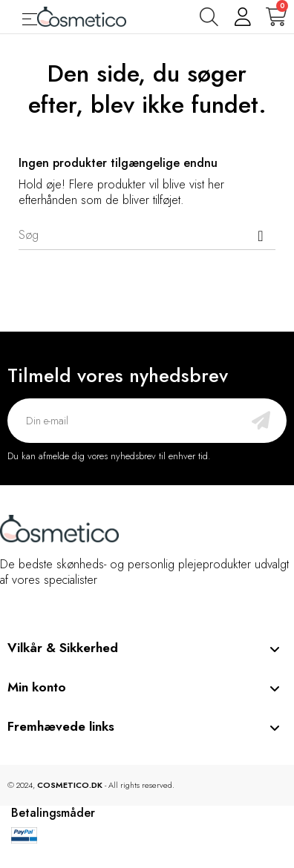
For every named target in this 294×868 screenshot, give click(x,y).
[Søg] (147, 235)
